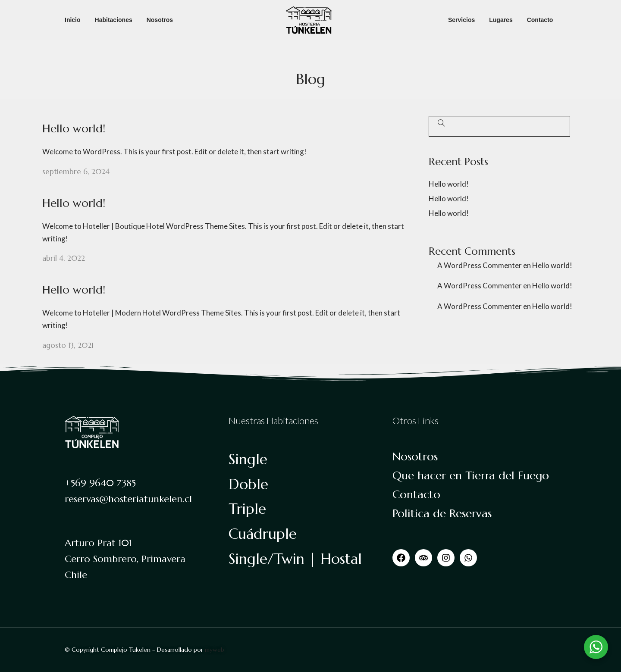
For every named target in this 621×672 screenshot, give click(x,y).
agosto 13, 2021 (68, 345)
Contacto (540, 20)
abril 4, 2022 (64, 258)
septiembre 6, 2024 (76, 172)
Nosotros (160, 20)
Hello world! (74, 128)
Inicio (73, 20)
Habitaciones (114, 20)
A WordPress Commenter (480, 265)
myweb (215, 650)
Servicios (461, 20)
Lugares (501, 20)
